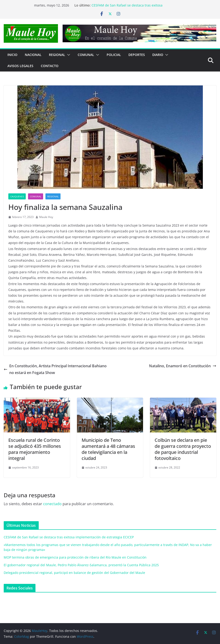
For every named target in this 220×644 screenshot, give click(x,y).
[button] (68, 55)
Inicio (12, 55)
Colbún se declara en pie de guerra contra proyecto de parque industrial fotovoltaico (183, 449)
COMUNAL (86, 55)
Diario (158, 55)
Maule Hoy (46, 217)
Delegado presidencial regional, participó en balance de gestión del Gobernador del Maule (74, 573)
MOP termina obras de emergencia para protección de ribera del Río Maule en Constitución (75, 557)
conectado (52, 504)
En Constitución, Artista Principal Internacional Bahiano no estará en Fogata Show (55, 369)
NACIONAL (33, 55)
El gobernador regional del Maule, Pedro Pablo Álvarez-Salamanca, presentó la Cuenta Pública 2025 (81, 565)
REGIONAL (57, 55)
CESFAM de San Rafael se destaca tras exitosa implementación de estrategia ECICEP (127, 8)
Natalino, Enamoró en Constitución (183, 366)
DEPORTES (137, 55)
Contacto (50, 66)
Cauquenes (17, 196)
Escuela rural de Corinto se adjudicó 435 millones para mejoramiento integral (35, 449)
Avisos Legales (20, 66)
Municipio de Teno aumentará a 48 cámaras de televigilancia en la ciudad (108, 449)
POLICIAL (114, 55)
